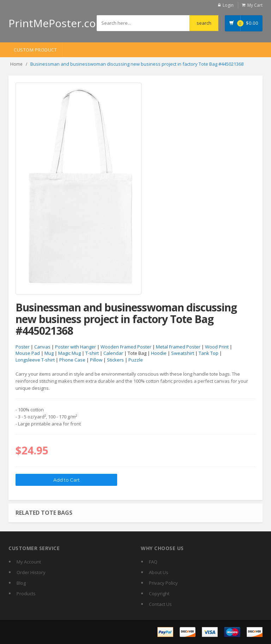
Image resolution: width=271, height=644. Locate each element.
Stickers (115, 360)
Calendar (113, 353)
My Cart (255, 5)
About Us (159, 572)
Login (228, 5)
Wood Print (217, 347)
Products (26, 594)
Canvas (42, 347)
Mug (49, 353)
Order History (31, 572)
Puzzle (136, 360)
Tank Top (209, 353)
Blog (21, 583)
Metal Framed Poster (178, 347)
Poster (23, 347)
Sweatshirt (183, 353)
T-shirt (92, 353)
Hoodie (159, 353)
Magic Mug (70, 353)
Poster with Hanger (76, 347)
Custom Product (35, 50)
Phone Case (72, 360)
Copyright (159, 594)
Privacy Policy (163, 583)
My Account (29, 562)
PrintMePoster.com (57, 23)
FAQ (153, 562)
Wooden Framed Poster (126, 347)
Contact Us (160, 604)
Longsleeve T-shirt (35, 360)
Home (16, 64)
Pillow (96, 360)
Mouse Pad (28, 353)
